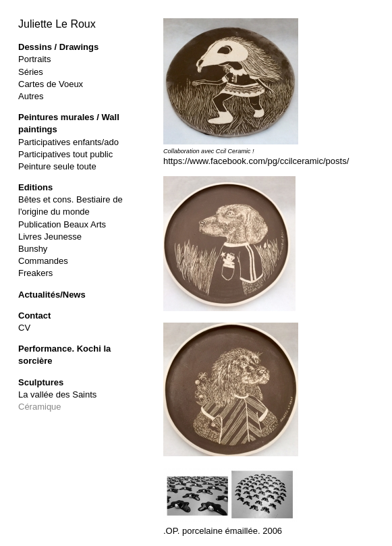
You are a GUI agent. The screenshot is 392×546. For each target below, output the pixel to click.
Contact (34, 316)
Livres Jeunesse (50, 237)
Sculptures (41, 382)
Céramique (40, 407)
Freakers (35, 273)
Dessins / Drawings (58, 47)
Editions (35, 187)
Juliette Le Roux (57, 24)
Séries (31, 72)
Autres (31, 96)
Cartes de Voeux (51, 84)
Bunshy (33, 249)
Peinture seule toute (57, 166)
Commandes (43, 261)
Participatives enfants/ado (68, 142)
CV (24, 328)
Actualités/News (52, 295)
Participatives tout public (65, 154)
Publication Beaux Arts (62, 224)
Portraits (34, 59)
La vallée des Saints (57, 394)
